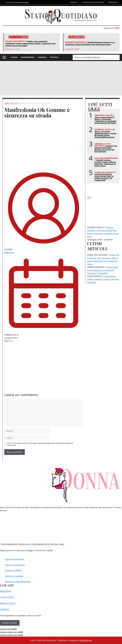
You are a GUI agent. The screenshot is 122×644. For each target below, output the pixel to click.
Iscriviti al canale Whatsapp (18, 582)
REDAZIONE (113, 2)
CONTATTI (74, 2)
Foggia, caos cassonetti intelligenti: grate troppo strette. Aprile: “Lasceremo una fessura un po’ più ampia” (30, 43)
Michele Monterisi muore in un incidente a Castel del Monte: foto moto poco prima (90, 43)
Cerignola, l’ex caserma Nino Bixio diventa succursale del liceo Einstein (106, 149)
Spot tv (14, 103)
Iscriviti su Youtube (14, 576)
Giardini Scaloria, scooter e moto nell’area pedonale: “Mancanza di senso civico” (105, 163)
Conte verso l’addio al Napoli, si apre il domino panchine (103, 279)
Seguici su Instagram (15, 565)
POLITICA (54, 57)
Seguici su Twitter (13, 570)
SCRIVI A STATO (10, 623)
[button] (4, 57)
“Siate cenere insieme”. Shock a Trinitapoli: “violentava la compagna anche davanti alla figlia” (105, 120)
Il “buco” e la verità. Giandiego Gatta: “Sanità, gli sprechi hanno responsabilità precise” (106, 133)
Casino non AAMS (8, 629)
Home (7, 103)
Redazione (9, 252)
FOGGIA (14, 57)
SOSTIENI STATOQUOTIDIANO (93, 2)
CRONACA (42, 57)
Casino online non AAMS (12, 632)
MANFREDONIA (28, 57)
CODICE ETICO (7, 597)
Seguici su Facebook (14, 559)
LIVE (89, 197)
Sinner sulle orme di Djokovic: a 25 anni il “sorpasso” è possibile (103, 270)
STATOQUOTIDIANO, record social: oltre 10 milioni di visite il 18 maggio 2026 (104, 177)
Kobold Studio (86, 640)
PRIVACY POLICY (8, 603)
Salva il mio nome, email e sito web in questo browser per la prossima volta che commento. (40, 444)
